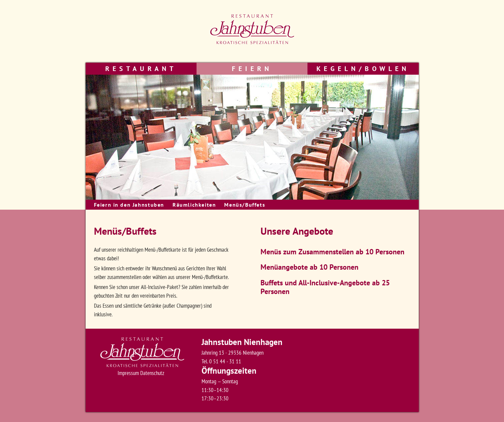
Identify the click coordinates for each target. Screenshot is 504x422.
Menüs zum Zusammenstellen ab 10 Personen (332, 252)
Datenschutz (152, 373)
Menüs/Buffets (245, 205)
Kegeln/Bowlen (363, 69)
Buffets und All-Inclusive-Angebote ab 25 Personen (325, 287)
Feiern (252, 69)
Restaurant (141, 69)
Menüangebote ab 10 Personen (309, 267)
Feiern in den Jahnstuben (129, 205)
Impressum (128, 373)
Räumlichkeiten (194, 205)
